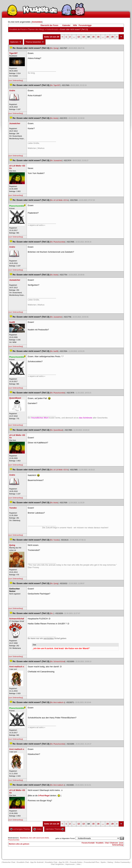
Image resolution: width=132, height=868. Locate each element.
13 (83, 37)
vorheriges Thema (20, 829)
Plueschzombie (14, 840)
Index (38, 829)
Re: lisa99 (54, 351)
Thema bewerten (35, 42)
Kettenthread (52, 29)
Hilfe (75, 25)
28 (108, 37)
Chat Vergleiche (57, 864)
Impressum (70, 864)
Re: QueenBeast (57, 430)
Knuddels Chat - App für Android (30, 862)
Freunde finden (76, 862)
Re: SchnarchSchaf (58, 661)
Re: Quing (54, 48)
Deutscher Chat (9, 862)
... (74, 37)
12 (79, 37)
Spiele (103, 862)
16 (98, 37)
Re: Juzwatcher (56, 160)
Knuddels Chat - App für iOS (57, 862)
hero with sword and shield (39, 838)
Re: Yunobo (55, 540)
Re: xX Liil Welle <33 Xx (59, 200)
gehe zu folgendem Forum (65, 838)
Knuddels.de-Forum (18, 29)
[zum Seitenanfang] (16, 80)
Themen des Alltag (36, 29)
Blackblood (24, 838)
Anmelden (37, 22)
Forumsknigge (85, 25)
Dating (110, 862)
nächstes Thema (55, 829)
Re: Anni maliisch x (57, 702)
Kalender (66, 25)
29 (112, 37)
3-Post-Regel (44, 796)
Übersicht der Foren (49, 25)
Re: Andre (54, 118)
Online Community (122, 862)
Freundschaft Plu (92, 862)
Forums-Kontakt (88, 843)
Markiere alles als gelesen (19, 844)
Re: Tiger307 (55, 85)
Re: (52, 613)
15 (93, 37)
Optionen (16, 42)
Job (78, 864)
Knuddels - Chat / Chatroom (107, 843)
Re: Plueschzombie (58, 242)
